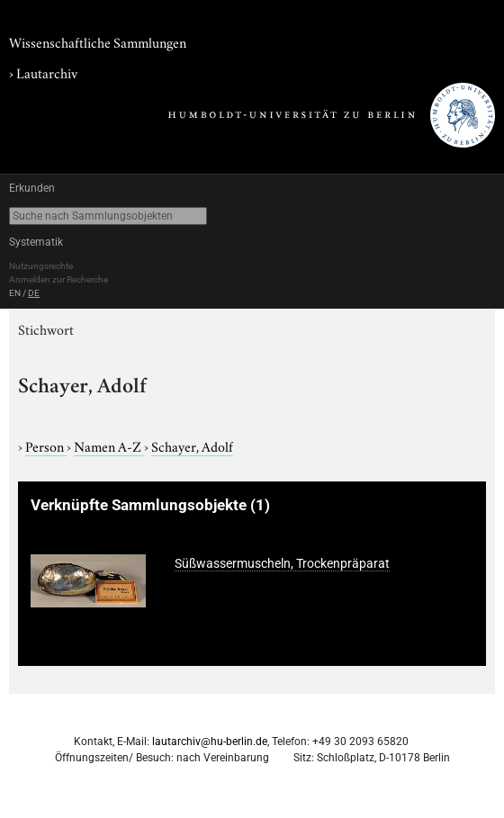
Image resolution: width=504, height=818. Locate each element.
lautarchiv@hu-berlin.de (210, 742)
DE (34, 293)
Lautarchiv (47, 72)
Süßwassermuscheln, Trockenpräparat (282, 563)
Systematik (36, 242)
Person (46, 445)
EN (15, 293)
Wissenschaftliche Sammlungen (98, 41)
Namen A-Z (109, 445)
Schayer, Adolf (192, 445)
